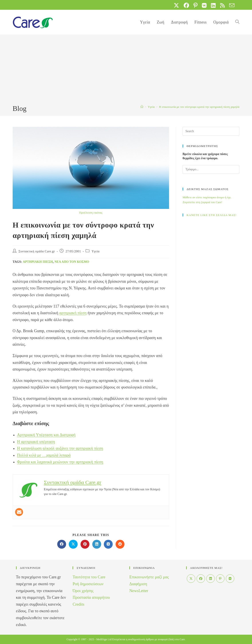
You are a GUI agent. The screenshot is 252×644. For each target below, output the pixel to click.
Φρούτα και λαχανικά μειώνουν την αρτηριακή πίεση (60, 462)
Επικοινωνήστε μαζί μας (149, 577)
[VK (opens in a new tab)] (204, 5)
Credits (78, 604)
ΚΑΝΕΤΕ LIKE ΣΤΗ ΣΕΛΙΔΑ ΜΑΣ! (212, 215)
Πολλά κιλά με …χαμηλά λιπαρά (44, 455)
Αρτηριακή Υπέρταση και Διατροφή (46, 435)
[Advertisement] (126, 70)
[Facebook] (201, 579)
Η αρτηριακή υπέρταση (36, 442)
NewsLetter (139, 591)
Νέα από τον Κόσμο (72, 262)
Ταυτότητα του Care (89, 577)
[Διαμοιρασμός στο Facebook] (62, 544)
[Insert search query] (211, 131)
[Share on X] (73, 544)
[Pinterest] (220, 579)
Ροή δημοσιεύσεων (88, 584)
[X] (191, 579)
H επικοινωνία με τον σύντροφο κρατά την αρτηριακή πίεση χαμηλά (199, 107)
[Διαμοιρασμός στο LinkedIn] (97, 544)
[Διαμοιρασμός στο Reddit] (120, 544)
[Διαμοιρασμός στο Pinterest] (85, 544)
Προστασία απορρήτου (91, 597)
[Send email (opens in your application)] (231, 5)
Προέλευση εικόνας (91, 213)
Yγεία (96, 251)
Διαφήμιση (138, 584)
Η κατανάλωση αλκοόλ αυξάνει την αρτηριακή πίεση (60, 448)
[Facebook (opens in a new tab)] (186, 5)
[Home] (142, 107)
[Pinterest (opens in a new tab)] (195, 5)
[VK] (230, 579)
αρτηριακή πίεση (38, 262)
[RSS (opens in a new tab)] (222, 5)
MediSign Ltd (104, 639)
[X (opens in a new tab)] (176, 5)
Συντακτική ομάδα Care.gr (37, 251)
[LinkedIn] (211, 579)
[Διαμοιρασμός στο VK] (108, 544)
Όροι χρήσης (83, 591)
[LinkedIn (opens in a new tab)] (213, 5)
